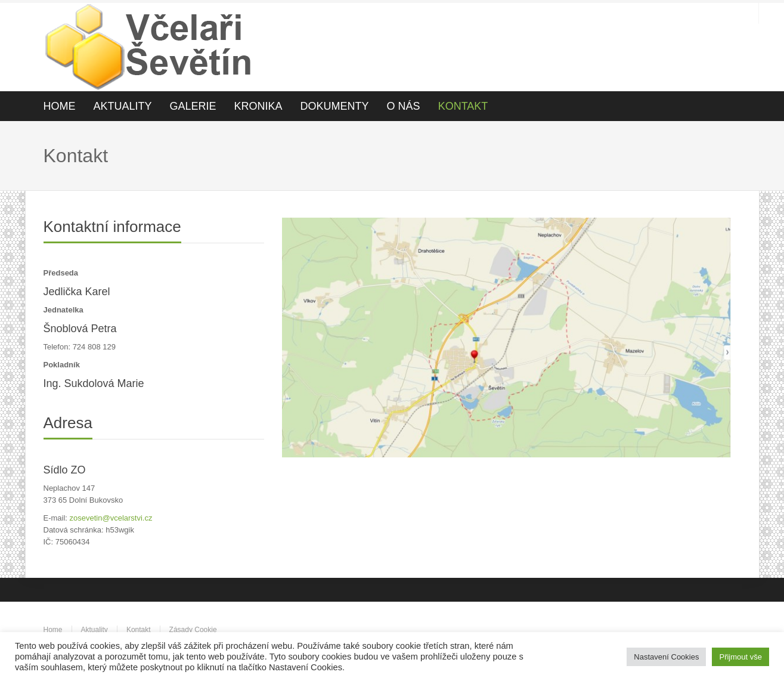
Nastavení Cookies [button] (666, 657)
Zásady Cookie (193, 630)
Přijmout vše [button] (740, 657)
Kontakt (139, 630)
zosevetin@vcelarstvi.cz (111, 518)
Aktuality (94, 630)
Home (53, 630)
